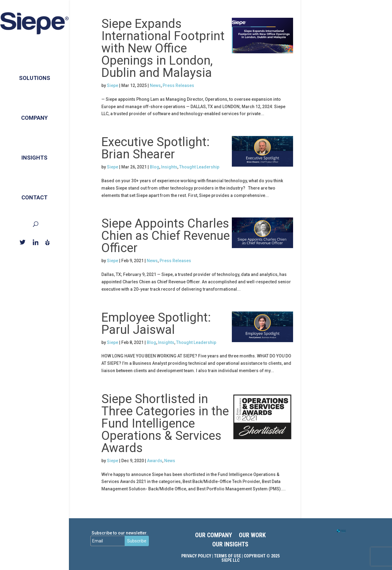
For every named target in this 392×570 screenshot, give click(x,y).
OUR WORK (252, 536)
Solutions (35, 72)
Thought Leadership (199, 167)
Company (34, 112)
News (155, 85)
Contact (34, 192)
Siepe (113, 85)
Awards (155, 461)
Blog (155, 167)
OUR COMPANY (214, 536)
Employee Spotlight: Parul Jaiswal (156, 324)
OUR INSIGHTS (230, 545)
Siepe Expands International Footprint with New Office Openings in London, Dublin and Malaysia (163, 48)
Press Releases (178, 85)
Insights (34, 152)
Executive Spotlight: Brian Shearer (156, 148)
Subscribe (137, 541)
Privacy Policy (196, 556)
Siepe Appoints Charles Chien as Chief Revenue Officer (166, 236)
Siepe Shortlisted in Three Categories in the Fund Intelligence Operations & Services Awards (165, 423)
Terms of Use (228, 556)
